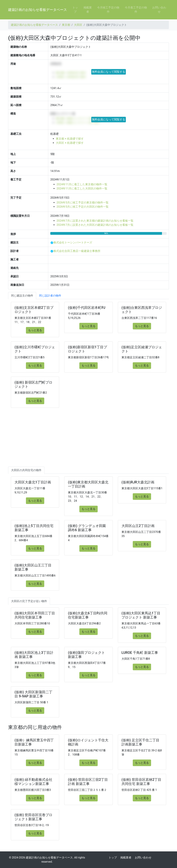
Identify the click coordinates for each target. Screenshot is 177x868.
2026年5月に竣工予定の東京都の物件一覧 (83, 203)
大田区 (78, 25)
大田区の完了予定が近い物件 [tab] (29, 601)
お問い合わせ (159, 10)
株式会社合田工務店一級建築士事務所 (77, 251)
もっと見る (35, 330)
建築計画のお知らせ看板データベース (38, 10)
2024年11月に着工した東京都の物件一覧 (82, 184)
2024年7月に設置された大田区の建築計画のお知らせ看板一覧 (95, 225)
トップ (75, 10)
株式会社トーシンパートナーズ (73, 242)
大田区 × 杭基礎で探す (70, 143)
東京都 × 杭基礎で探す (70, 139)
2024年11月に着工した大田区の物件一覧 (82, 188)
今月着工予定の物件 (136, 10)
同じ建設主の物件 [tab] (22, 296)
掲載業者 (88, 10)
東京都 (66, 25)
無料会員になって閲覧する (109, 72)
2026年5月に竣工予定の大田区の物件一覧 (83, 207)
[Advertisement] (88, 441)
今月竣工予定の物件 (108, 10)
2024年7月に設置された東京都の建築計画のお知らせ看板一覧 (95, 221)
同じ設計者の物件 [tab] (50, 296)
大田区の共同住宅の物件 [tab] (26, 470)
